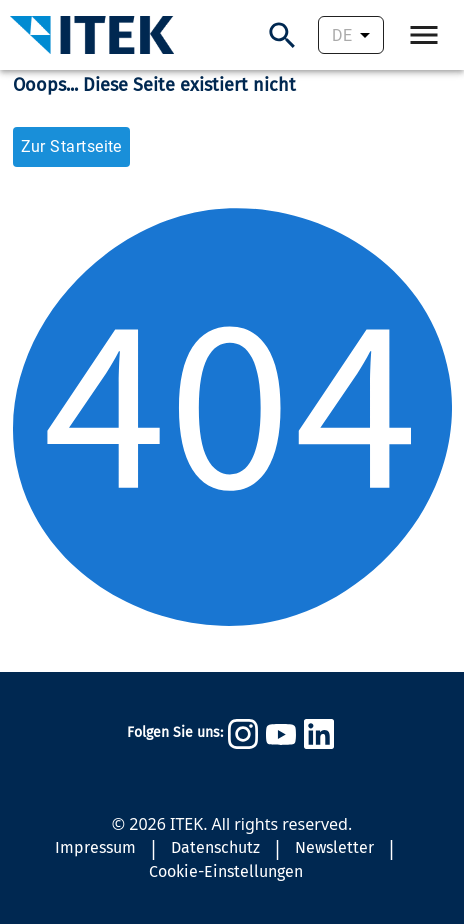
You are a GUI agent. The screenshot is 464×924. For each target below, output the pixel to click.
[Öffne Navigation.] (424, 35)
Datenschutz (215, 847)
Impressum (95, 847)
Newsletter (334, 847)
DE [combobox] (342, 35)
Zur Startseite (71, 146)
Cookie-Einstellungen (226, 871)
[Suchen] (282, 35)
